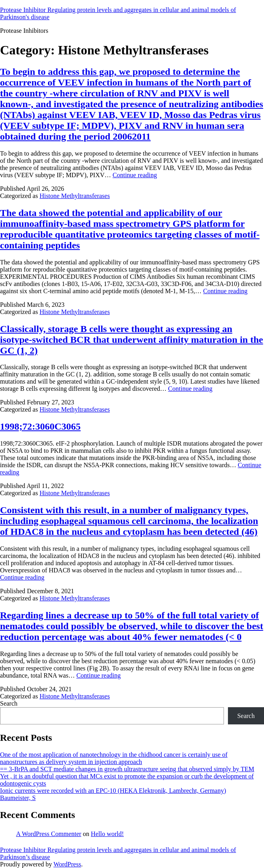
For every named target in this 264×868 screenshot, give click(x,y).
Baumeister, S (18, 798)
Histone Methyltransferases (75, 196)
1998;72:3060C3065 (40, 426)
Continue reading (135, 175)
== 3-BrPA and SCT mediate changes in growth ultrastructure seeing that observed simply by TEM (127, 769)
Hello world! (107, 834)
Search (9, 703)
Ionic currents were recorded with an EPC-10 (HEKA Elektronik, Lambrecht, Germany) (113, 791)
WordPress (67, 864)
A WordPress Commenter (49, 834)
